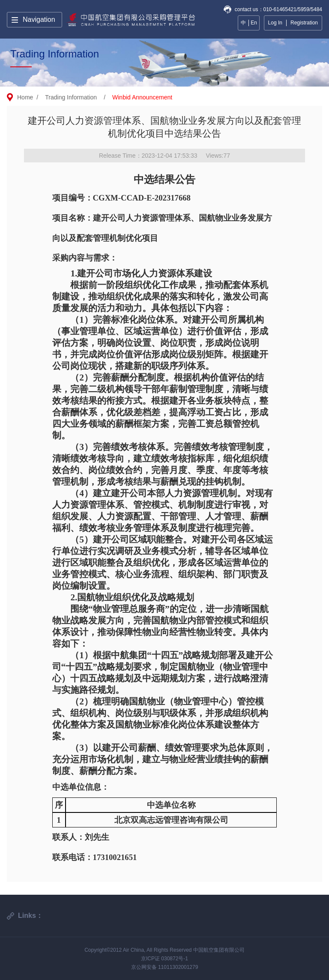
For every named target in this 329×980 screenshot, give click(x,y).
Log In (275, 23)
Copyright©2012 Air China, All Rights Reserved (139, 950)
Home (25, 97)
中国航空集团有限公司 (219, 950)
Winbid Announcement (142, 97)
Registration (304, 23)
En (254, 23)
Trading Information (71, 97)
